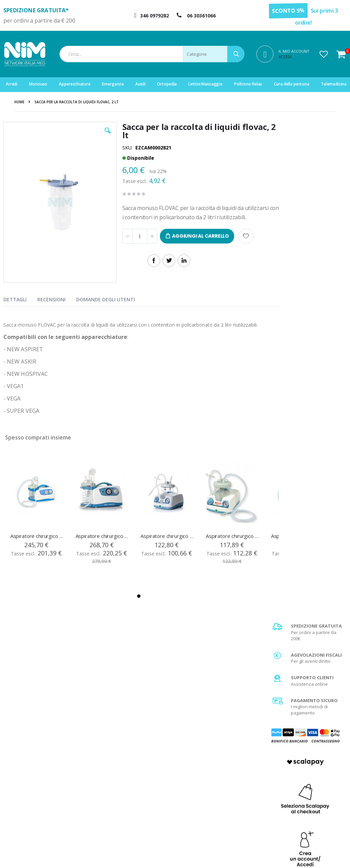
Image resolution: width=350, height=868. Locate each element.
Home (19, 102)
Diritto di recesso (210, 790)
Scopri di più (307, 533)
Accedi (285, 57)
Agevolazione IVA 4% (301, 790)
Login (110, 765)
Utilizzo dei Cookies (300, 816)
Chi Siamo (203, 765)
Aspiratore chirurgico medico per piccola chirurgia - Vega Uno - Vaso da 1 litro (232, 536)
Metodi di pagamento (302, 773)
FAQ (197, 773)
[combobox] (152, 54)
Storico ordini (119, 790)
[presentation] (20, 298)
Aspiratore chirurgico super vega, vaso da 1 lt (37, 536)
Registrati (115, 773)
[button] (324, 54)
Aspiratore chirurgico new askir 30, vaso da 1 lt (102, 536)
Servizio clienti (120, 799)
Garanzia (202, 782)
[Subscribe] (331, 694)
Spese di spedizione (301, 782)
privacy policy (305, 707)
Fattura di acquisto (212, 799)
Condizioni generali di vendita (311, 765)
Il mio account (119, 782)
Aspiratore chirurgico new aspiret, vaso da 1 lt (167, 536)
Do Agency (322, 854)
